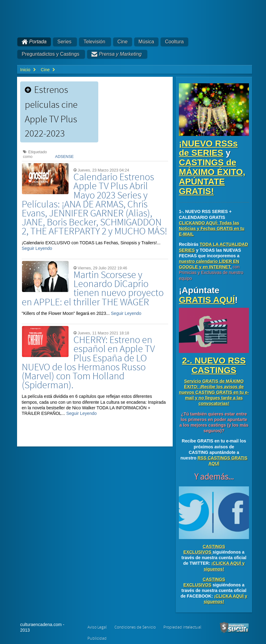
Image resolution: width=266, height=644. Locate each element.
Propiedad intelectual (182, 627)
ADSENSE (64, 157)
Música (146, 42)
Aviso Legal (97, 627)
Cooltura (174, 42)
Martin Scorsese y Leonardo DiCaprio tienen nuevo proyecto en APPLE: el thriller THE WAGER (93, 289)
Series (64, 42)
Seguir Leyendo (37, 248)
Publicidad (97, 638)
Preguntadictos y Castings (51, 54)
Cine (123, 42)
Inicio (25, 70)
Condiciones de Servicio (135, 627)
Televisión (94, 42)
